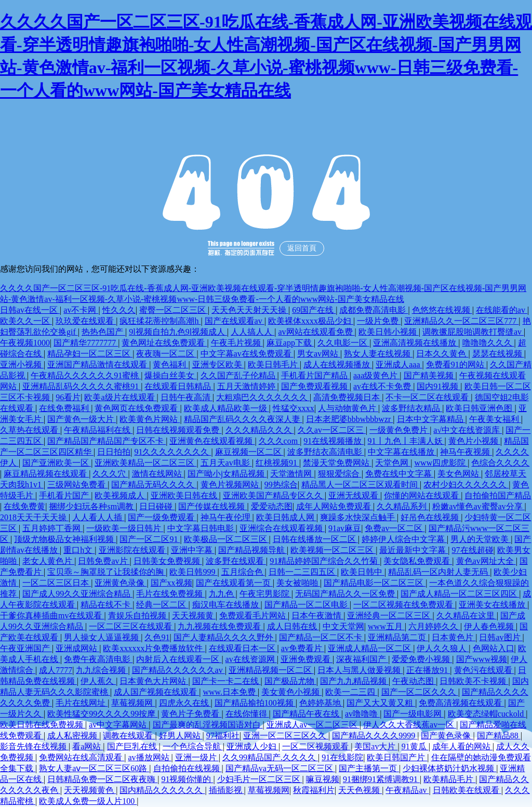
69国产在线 (314, 310)
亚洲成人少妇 (252, 746)
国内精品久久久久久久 (162, 790)
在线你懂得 (247, 714)
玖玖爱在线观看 (86, 321)
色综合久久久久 (500, 463)
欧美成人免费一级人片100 (88, 801)
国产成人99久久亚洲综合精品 (77, 594)
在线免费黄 (24, 506)
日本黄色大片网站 (154, 681)
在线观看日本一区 (243, 648)
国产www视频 (482, 659)
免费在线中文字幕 (400, 474)
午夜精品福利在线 (98, 430)
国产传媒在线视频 (212, 506)
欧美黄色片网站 (150, 419)
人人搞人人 (252, 332)
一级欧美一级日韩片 (125, 528)
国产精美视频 (430, 375)
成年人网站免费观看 (335, 506)
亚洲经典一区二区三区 (390, 616)
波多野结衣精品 (412, 408)
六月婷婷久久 (434, 626)
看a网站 (88, 746)
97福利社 (223, 736)
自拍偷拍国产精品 (498, 495)
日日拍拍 (114, 452)
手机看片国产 (65, 495)
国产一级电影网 (414, 714)
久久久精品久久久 (260, 430)
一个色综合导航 (193, 746)
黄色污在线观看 (484, 670)
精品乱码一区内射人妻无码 (439, 572)
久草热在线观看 (30, 430)
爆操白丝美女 (170, 375)
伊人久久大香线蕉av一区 (410, 725)
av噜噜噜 (362, 714)
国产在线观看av (235, 321)
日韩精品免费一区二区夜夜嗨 (102, 779)
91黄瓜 (415, 746)
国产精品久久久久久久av (178, 670)
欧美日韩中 (363, 572)
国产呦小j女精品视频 (227, 474)
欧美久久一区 (26, 321)
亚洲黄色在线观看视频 (212, 441)
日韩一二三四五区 (303, 572)
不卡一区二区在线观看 (428, 397)
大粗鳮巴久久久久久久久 (263, 397)
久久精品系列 (403, 506)
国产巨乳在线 (133, 746)
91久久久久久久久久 (172, 452)
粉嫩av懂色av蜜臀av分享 (478, 506)
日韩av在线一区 (30, 310)
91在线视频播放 (334, 441)
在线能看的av (502, 310)
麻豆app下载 (290, 343)
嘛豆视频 (323, 779)
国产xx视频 (171, 583)
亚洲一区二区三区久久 (286, 736)
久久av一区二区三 (332, 430)
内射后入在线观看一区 (179, 659)
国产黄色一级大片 (82, 419)
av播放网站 (149, 757)
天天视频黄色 (90, 790)
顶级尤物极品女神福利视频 (65, 539)
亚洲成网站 (77, 648)
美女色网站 (459, 474)
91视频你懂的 (187, 779)
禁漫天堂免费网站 (337, 463)
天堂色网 (393, 463)
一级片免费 (379, 321)
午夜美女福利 (495, 419)
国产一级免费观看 (162, 517)
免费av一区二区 (395, 528)
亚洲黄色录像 (121, 583)
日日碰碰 (157, 506)
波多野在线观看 (236, 561)
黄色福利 (170, 365)
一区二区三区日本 (57, 583)
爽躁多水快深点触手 (358, 517)
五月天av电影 (226, 463)
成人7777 (56, 670)
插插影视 (227, 790)
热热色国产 (103, 332)
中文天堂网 (343, 626)
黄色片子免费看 (191, 714)
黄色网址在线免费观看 (164, 343)
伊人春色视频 (490, 626)
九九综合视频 (102, 670)
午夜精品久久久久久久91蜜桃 (86, 375)
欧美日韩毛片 (274, 365)
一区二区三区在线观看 (131, 626)
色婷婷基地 (321, 703)
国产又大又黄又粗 (381, 703)
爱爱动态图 (272, 506)
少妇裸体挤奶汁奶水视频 (449, 768)
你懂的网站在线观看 (422, 495)
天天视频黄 (194, 616)
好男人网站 (181, 736)
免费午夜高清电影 (98, 659)
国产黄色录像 (447, 736)
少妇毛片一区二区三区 (260, 779)
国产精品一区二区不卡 (322, 637)
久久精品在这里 (467, 616)
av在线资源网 (251, 659)
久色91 (157, 637)
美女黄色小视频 (291, 692)
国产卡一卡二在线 (227, 681)
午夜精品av (407, 790)
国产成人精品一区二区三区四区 (460, 594)
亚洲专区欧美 (218, 365)
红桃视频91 (277, 463)
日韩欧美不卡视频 (474, 681)
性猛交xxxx (294, 408)
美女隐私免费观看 (418, 561)
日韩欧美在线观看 (467, 790)
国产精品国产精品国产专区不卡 (107, 441)
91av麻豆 (345, 528)
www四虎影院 (441, 463)
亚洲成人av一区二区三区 (313, 725)
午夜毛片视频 (237, 343)
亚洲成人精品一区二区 (370, 648)
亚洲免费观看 (307, 659)
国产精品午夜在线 (307, 714)
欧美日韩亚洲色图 (480, 408)
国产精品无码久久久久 (154, 485)
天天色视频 (360, 790)
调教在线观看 (129, 736)
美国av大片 (376, 746)
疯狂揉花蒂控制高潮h (160, 321)
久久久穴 (110, 474)
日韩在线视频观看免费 (179, 430)
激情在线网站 (158, 474)
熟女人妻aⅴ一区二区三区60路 (94, 768)
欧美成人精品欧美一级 (227, 408)
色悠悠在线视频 (442, 310)
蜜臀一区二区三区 (174, 310)
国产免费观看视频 (315, 386)
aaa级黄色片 (376, 375)
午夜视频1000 (25, 343)
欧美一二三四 (351, 692)
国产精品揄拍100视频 (255, 703)
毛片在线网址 (82, 703)
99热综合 (281, 485)
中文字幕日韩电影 (202, 528)
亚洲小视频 (22, 365)
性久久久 (119, 310)
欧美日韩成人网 (286, 517)
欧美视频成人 (121, 495)
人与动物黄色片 (348, 408)
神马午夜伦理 (227, 517)
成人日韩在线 (293, 626)
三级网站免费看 (77, 485)
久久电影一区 (343, 343)
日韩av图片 (501, 637)
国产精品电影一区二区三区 (375, 583)
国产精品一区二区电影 (307, 605)
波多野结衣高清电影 (326, 452)
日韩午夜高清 (187, 397)
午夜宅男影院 (265, 594)
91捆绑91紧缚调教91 (381, 779)
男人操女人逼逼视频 (102, 637)
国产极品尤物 (290, 681)
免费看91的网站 (456, 365)
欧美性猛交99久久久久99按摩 (102, 714)
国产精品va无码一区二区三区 (280, 768)
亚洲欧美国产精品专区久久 (274, 495)
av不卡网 (81, 310)
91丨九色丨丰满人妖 (406, 441)
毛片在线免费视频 (170, 594)
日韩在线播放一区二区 (315, 539)
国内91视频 (438, 386)
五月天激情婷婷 (247, 386)
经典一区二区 (162, 605)
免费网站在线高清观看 (82, 757)
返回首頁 (302, 248)
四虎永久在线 (185, 703)
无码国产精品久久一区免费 (346, 594)
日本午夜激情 (317, 616)
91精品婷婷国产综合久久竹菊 (325, 561)
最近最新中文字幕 (414, 550)
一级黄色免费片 (400, 430)
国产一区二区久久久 (420, 692)
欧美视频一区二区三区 (333, 550)
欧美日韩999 (193, 572)
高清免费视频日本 (348, 397)
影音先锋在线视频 (34, 746)
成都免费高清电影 (374, 310)
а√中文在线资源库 (468, 430)
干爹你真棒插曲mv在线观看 (52, 616)
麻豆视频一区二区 (249, 452)
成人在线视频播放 (338, 365)
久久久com (280, 441)
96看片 (68, 397)
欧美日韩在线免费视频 (43, 725)
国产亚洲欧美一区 (57, 463)
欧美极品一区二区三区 (227, 539)
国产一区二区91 (150, 539)
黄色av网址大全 (486, 561)
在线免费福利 (65, 408)
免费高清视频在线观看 (461, 703)
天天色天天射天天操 (250, 310)
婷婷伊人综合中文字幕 (404, 539)
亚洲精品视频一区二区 (271, 670)
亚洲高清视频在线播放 (416, 343)
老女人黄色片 (48, 561)
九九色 (222, 594)
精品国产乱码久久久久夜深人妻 (243, 419)
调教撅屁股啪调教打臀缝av (473, 332)
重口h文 (79, 550)
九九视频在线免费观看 (220, 626)
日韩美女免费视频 (168, 561)
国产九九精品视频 (354, 681)
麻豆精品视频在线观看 (46, 474)
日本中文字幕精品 (431, 419)
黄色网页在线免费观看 (137, 408)
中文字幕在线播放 (402, 452)
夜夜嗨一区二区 (166, 354)
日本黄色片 (454, 637)
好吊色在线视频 (431, 517)
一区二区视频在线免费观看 (404, 605)
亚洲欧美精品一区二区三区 (145, 463)
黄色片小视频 (474, 441)
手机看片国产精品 (315, 375)
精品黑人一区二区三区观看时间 (361, 485)
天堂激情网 (292, 474)
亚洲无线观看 (354, 495)
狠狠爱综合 (340, 474)
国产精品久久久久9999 (375, 736)
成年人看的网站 (462, 746)
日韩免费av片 (104, 561)
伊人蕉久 (98, 681)
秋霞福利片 (314, 790)
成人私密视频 (73, 736)
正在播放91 (428, 670)
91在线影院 (342, 757)
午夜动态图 (414, 681)
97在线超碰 (473, 550)
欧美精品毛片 (449, 779)
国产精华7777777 (86, 343)
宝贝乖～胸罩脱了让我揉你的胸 (107, 572)
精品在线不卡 (107, 605)
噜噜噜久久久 (488, 343)
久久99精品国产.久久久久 (270, 757)
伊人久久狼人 (443, 648)
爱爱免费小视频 (422, 659)
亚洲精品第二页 (398, 637)
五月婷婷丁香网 (52, 528)
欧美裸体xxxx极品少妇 (311, 321)
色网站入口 (494, 648)
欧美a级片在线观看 (120, 397)
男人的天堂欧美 (481, 539)
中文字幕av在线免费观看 (247, 354)
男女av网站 (319, 354)
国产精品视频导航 (252, 550)
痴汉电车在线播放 (227, 605)
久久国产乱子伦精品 (239, 375)
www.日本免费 (230, 692)
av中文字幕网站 (119, 725)
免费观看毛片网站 (254, 616)
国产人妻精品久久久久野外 (224, 637)
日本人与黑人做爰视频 (360, 670)
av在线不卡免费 (383, 386)
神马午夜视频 (466, 452)
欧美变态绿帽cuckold (487, 714)
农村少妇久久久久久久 (466, 485)
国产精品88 (499, 736)
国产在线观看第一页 (234, 583)
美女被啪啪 (298, 583)
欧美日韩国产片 (397, 757)
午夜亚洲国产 (26, 648)
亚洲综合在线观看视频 (282, 528)
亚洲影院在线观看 (133, 550)
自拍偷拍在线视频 (188, 768)
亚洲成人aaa (399, 365)
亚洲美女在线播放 (493, 605)
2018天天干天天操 (34, 517)
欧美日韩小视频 (389, 332)
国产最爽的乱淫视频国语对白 (208, 725)
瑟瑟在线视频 (498, 354)
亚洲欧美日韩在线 (185, 495)
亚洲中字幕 (193, 550)
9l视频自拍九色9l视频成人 (178, 332)
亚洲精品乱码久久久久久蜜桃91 (82, 386)
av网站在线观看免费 (316, 332)
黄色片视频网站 (231, 485)
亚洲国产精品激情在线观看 (98, 365)
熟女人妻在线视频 (378, 354)
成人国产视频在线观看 (156, 692)
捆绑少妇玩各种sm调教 (92, 506)
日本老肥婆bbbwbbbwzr (350, 419)
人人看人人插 (98, 517)
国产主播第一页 (369, 768)
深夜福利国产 (362, 659)
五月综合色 (243, 572)
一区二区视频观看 (316, 746)
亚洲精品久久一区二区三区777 (461, 321)
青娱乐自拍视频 (138, 616)
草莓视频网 (133, 703)
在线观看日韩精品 (179, 386)
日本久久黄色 (442, 354)
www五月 (386, 626)
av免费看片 (303, 648)
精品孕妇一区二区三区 (90, 354)
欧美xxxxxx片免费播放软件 (154, 648)
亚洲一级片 (197, 757)
